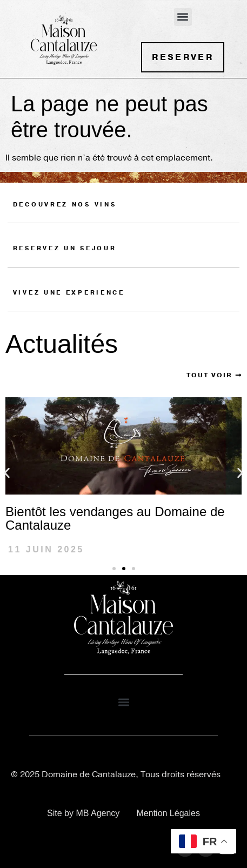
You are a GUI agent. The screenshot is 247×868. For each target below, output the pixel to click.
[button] (183, 17)
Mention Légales (168, 813)
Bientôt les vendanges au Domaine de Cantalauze (115, 518)
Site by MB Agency (83, 813)
